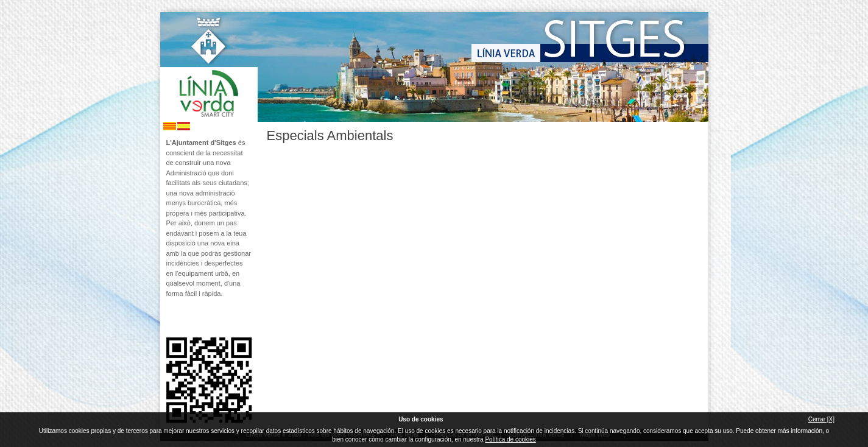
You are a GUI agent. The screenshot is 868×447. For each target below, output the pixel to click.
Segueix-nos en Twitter (191, 318)
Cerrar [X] (821, 419)
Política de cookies (510, 439)
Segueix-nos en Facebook (171, 318)
